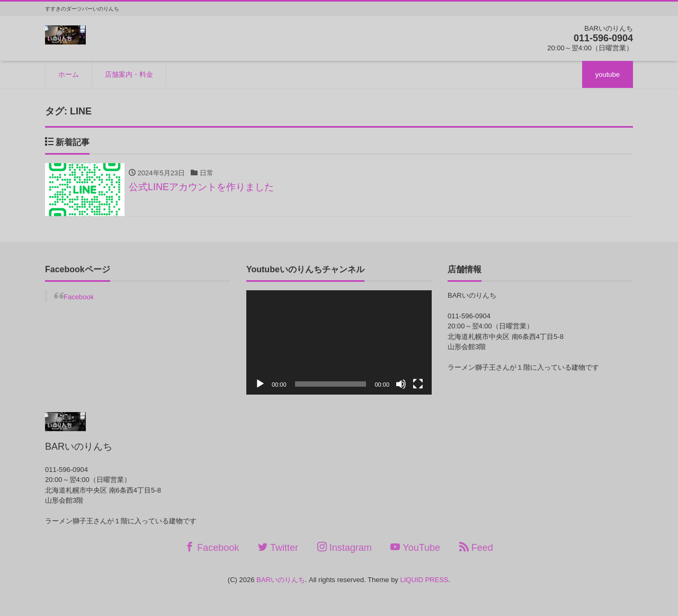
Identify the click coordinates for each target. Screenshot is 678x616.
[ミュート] (401, 384)
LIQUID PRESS (424, 580)
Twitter (278, 547)
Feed (476, 547)
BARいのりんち (281, 580)
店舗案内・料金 (129, 74)
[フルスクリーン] (418, 384)
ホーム (69, 74)
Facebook (79, 297)
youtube (608, 74)
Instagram (345, 547)
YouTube (415, 547)
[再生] (260, 384)
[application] (339, 342)
